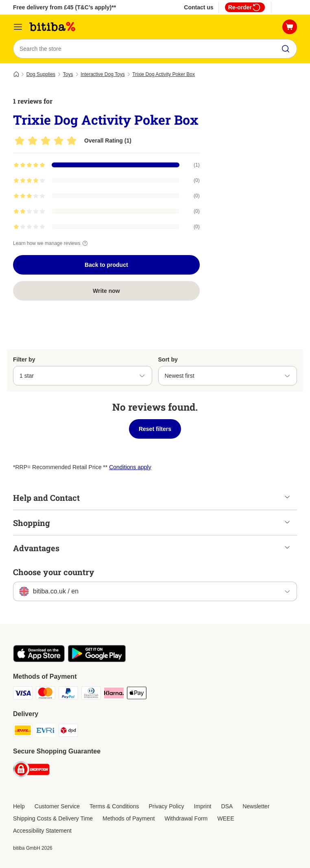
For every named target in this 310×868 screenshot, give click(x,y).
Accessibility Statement (42, 831)
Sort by (168, 359)
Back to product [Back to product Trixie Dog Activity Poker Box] (106, 265)
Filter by (24, 359)
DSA (227, 806)
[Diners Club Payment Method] (91, 694)
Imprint (203, 806)
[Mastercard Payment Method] (46, 694)
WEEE (226, 818)
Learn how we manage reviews (51, 243)
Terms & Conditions (114, 806)
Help (19, 806)
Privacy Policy (166, 806)
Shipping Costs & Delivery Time (53, 818)
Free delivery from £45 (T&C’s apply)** (64, 7)
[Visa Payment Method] (23, 694)
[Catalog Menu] (18, 27)
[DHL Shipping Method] (23, 732)
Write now (106, 291)
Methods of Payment (129, 818)
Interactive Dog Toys (103, 74)
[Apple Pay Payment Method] (137, 694)
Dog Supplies (41, 74)
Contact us (199, 7)
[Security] (31, 771)
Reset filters (155, 429)
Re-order (245, 7)
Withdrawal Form (186, 818)
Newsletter (256, 806)
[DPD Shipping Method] (68, 732)
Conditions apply (130, 467)
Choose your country (54, 572)
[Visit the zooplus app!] (39, 660)
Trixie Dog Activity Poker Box (164, 74)
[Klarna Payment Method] (114, 694)
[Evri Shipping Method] (46, 732)
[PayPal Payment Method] (68, 694)
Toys (68, 74)
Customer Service (57, 806)
